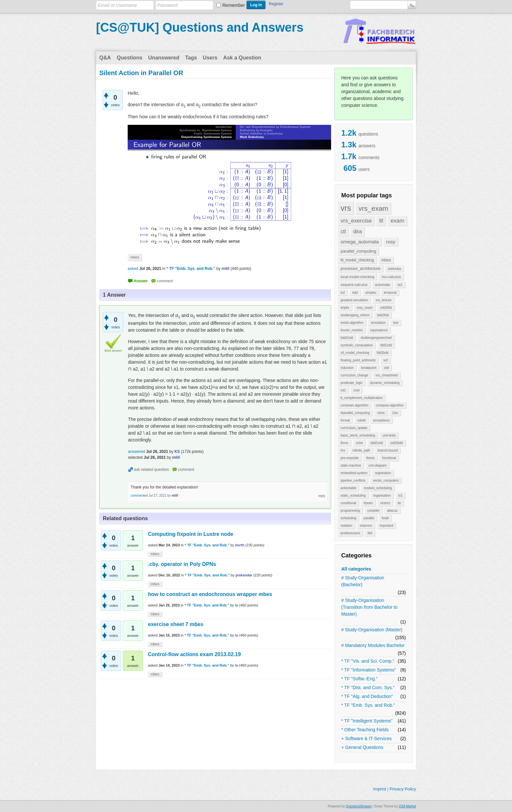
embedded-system (354, 473)
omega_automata (360, 242)
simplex (371, 293)
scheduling (348, 518)
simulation (378, 323)
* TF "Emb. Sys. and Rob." (368, 705)
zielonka (394, 269)
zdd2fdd (386, 308)
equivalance (379, 330)
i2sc (395, 413)
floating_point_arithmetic (358, 360)
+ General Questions (362, 747)
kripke (345, 308)
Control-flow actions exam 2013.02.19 (194, 654)
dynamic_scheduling (385, 383)
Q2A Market (407, 806)
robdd (361, 420)
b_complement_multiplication (362, 398)
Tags (191, 58)
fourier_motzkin (352, 330)
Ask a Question (242, 58)
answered (136, 452)
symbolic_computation (357, 345)
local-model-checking (357, 277)
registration (383, 473)
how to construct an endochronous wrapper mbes (210, 594)
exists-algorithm (352, 323)
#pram (368, 503)
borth (240, 545)
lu (237, 605)
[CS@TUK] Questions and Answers (200, 27)
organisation (382, 496)
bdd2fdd (383, 315)
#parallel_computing (355, 413)
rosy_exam (365, 308)
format (345, 420)
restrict (385, 503)
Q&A (105, 58)
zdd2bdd (396, 443)
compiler (374, 511)
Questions (130, 58)
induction (347, 368)
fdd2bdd (383, 353)
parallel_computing (358, 251)
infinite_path (361, 450)
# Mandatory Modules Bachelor (373, 645)
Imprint (380, 789)
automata (382, 285)
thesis (370, 458)
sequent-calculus (354, 285)
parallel (369, 518)
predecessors (350, 533)
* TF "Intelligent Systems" (367, 721)
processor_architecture (360, 269)
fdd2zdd (386, 345)
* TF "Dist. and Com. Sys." (368, 688)
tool (396, 323)
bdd (355, 293)
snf (385, 360)
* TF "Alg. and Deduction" (367, 696)
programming (350, 511)
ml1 (343, 390)
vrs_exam (373, 208)
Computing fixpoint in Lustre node (191, 534)
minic (381, 413)
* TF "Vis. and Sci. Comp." (368, 661)
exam (397, 221)
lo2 (343, 293)
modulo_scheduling (378, 488)
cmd (356, 390)
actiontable (348, 488)
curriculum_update (354, 428)
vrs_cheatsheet (387, 375)
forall (385, 518)
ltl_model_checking (357, 260)
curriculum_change (354, 375)
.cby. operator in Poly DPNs (182, 564)
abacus (392, 511)
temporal (390, 293)
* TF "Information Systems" (369, 670)
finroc (344, 443)
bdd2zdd (347, 338)
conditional (348, 503)
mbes (386, 260)
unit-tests (389, 435)
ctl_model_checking (355, 353)
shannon (366, 526)
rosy (391, 242)
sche (359, 443)
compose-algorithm (390, 405)
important (387, 526)
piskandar (244, 575)
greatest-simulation (354, 300)
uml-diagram (378, 465)
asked (133, 269)
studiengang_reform (355, 315)
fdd (370, 533)
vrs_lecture (384, 300)
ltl (381, 221)
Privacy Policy (403, 789)
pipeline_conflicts (353, 481)
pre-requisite (350, 458)
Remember (234, 5)
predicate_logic (352, 383)
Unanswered (164, 58)
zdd (386, 368)
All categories (356, 569)
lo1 (400, 496)
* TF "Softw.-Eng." (360, 679)
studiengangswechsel (376, 338)
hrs (343, 450)
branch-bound (388, 450)
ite (400, 503)
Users (210, 58)
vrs (346, 208)
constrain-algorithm (354, 405)
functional (389, 458)
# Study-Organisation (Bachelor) (363, 581)
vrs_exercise (356, 221)
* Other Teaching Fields (365, 730)
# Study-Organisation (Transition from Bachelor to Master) (369, 607)
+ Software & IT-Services (366, 738)
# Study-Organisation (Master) (372, 630)
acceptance (381, 420)
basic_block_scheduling (358, 435)
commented (139, 496)
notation (346, 526)
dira (358, 232)
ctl (343, 232)
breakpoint (369, 368)
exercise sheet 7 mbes (176, 624)
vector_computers (386, 481)
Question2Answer (359, 806)
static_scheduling (353, 496)
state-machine (351, 465)
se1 (400, 285)
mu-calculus (391, 277)
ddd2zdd (376, 443)
